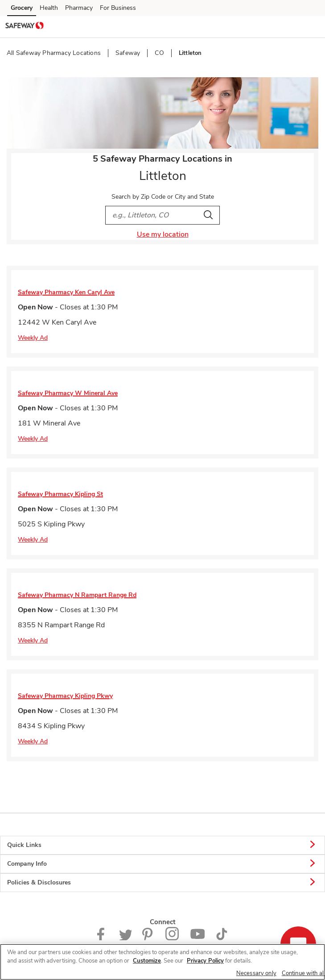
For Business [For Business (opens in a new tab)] (118, 8)
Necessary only (256, 973)
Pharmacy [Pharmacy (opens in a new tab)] (79, 8)
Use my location (163, 234)
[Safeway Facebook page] (103, 938)
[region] (162, 962)
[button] (311, 26)
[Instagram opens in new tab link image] (172, 938)
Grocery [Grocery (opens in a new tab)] (22, 8)
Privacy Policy (205, 961)
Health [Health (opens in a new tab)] (49, 8)
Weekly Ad (33, 338)
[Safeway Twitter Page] (125, 938)
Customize (147, 961)
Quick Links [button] (162, 845)
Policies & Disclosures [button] (162, 883)
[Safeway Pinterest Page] (148, 938)
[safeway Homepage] (25, 27)
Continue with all (303, 973)
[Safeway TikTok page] (222, 938)
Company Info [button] (162, 864)
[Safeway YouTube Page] (197, 938)
